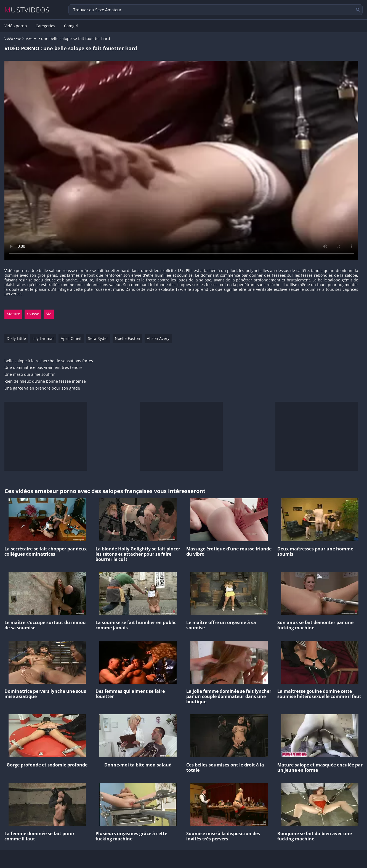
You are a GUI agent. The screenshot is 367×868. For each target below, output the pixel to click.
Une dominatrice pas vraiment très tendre (43, 368)
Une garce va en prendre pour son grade (42, 388)
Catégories (45, 26)
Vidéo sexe (13, 39)
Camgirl (71, 26)
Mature (31, 39)
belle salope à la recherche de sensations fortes (49, 361)
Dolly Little (16, 338)
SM (49, 314)
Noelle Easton (127, 338)
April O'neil (71, 338)
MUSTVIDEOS (27, 10)
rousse (33, 314)
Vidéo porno (16, 26)
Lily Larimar (43, 338)
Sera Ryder (98, 338)
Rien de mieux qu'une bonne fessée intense (45, 381)
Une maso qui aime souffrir (30, 375)
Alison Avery (158, 338)
